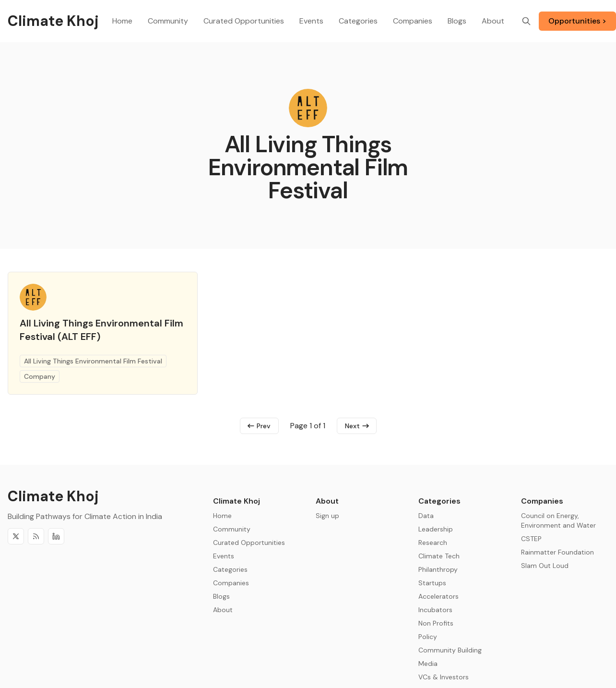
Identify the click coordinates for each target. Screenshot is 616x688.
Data (426, 516)
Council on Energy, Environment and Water (558, 520)
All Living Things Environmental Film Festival (93, 361)
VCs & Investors (444, 677)
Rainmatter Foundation (557, 552)
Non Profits (436, 623)
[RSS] (36, 536)
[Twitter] (16, 536)
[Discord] (56, 536)
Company (40, 376)
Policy (428, 637)
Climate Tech (439, 556)
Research (433, 543)
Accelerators (438, 596)
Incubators (435, 610)
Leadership (436, 529)
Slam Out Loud (545, 566)
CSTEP (531, 539)
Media (428, 664)
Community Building (450, 650)
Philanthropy (438, 569)
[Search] (526, 21)
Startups (432, 583)
